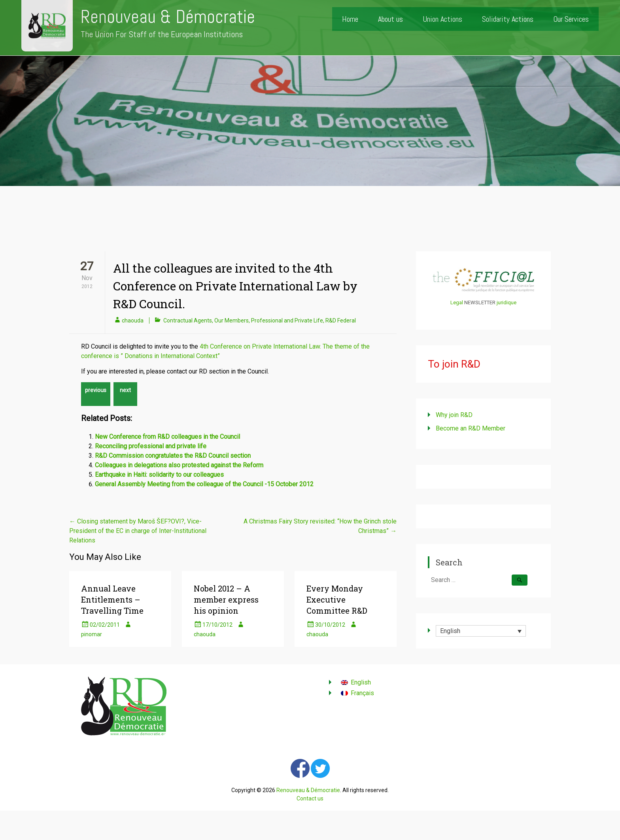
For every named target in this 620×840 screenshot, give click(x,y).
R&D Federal (341, 320)
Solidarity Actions (508, 19)
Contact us (310, 798)
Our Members (232, 320)
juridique (507, 302)
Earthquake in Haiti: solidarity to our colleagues (159, 475)
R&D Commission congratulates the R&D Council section (173, 456)
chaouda (133, 320)
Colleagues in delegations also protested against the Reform (179, 465)
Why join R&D (454, 415)
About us (390, 19)
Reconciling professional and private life (151, 446)
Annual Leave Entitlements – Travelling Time (112, 599)
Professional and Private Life (287, 320)
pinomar (92, 634)
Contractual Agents (188, 320)
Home (350, 19)
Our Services (571, 19)
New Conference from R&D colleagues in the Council (167, 437)
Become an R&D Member (471, 428)
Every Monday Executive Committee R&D (337, 599)
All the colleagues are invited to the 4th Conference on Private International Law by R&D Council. (235, 286)
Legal (457, 302)
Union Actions (442, 19)
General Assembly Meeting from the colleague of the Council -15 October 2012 (204, 484)
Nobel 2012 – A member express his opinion (226, 599)
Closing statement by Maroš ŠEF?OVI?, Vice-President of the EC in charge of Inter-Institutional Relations (138, 531)
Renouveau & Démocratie (168, 17)
